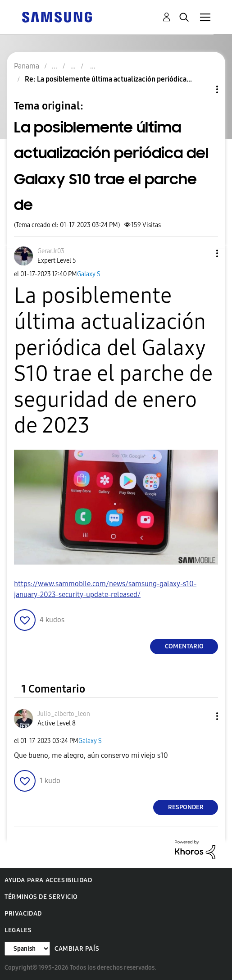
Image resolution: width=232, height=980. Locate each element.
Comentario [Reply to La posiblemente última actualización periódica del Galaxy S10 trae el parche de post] (184, 646)
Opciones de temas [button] (202, 89)
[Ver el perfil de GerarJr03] (51, 251)
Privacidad (23, 914)
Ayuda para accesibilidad (48, 880)
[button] (202, 253)
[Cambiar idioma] (27, 949)
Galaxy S (89, 274)
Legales (18, 930)
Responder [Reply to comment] (186, 807)
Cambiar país (77, 949)
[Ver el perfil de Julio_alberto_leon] (64, 714)
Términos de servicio (41, 897)
